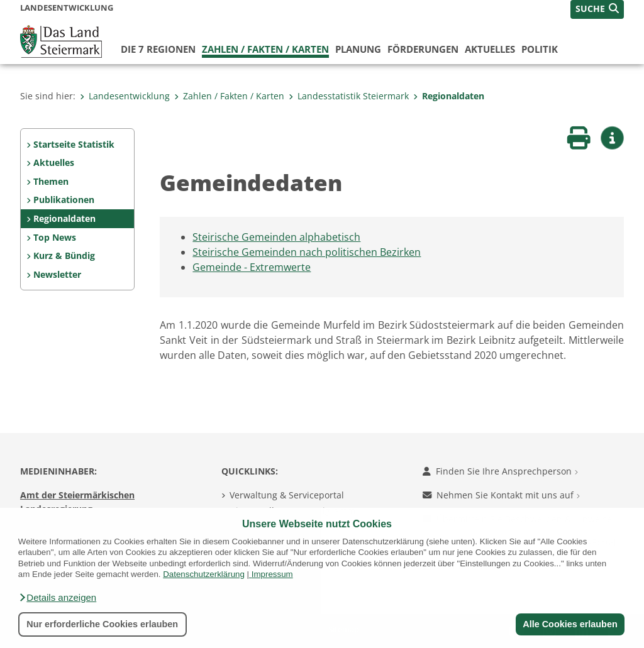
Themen (51, 181)
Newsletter (57, 274)
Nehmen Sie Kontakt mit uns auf (501, 495)
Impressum (272, 574)
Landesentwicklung (125, 96)
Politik (540, 49)
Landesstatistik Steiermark (349, 96)
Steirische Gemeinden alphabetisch (276, 237)
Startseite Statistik (74, 144)
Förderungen (423, 49)
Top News (55, 237)
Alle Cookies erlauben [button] (570, 624)
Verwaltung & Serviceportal (287, 495)
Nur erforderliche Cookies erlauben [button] (102, 624)
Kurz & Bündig (64, 255)
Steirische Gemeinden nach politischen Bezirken (307, 252)
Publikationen (64, 200)
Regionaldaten (449, 96)
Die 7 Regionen (158, 49)
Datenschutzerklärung (204, 574)
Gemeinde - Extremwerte (252, 267)
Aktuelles (490, 49)
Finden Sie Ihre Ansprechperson (500, 471)
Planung (358, 49)
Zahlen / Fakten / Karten (265, 49)
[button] (57, 598)
